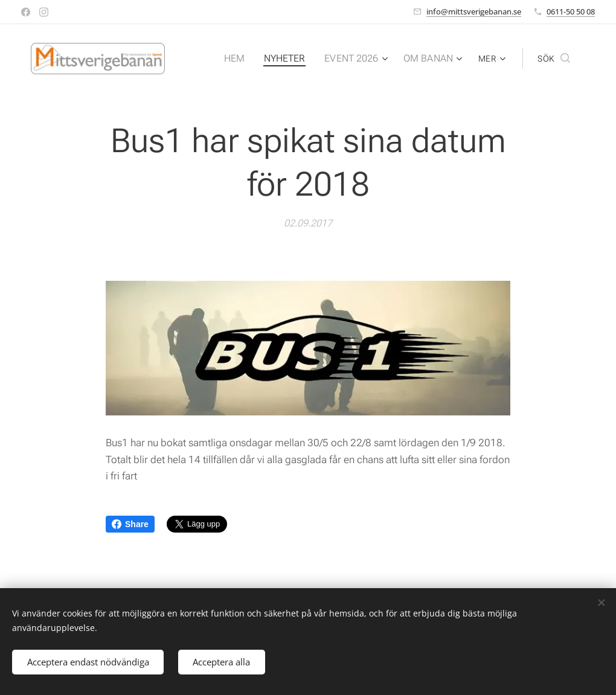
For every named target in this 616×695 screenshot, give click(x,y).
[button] (554, 59)
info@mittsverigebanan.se (474, 11)
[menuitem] (245, 59)
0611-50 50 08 (571, 11)
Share (130, 524)
